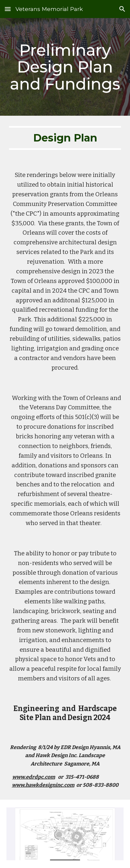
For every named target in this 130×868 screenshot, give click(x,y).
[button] (8, 9)
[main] (65, 67)
